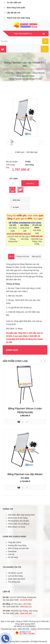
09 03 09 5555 (44, 629)
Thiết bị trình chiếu (23, 73)
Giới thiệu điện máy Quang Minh (21, 515)
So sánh (15, 207)
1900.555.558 (23, 629)
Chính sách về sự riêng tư (19, 524)
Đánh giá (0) (36, 256)
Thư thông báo (14, 582)
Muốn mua (16, 200)
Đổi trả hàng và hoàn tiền (18, 548)
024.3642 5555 (12, 600)
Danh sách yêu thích (17, 579)
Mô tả (11, 256)
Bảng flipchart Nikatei (26, 76)
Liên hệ (11, 554)
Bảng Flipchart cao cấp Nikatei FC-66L (26, 79)
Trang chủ (10, 73)
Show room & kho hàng (18, 518)
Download (12, 551)
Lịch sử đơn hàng (15, 576)
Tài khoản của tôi (15, 573)
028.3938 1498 (12, 613)
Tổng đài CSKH (14, 542)
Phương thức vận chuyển (19, 521)
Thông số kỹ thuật (23, 256)
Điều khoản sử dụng (16, 527)
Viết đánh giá (32, 152)
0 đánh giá (19, 152)
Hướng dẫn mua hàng (17, 545)
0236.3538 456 (12, 607)
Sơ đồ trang (13, 557)
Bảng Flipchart (39, 73)
